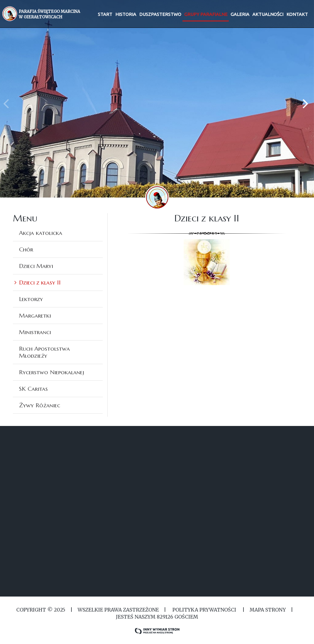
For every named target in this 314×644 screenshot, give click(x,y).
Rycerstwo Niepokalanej (52, 372)
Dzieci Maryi (36, 266)
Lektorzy (31, 299)
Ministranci (35, 332)
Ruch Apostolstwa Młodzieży (44, 352)
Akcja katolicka (41, 233)
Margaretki (35, 315)
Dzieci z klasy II (40, 282)
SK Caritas (33, 389)
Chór (26, 249)
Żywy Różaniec (40, 405)
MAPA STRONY (268, 610)
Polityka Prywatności (204, 610)
